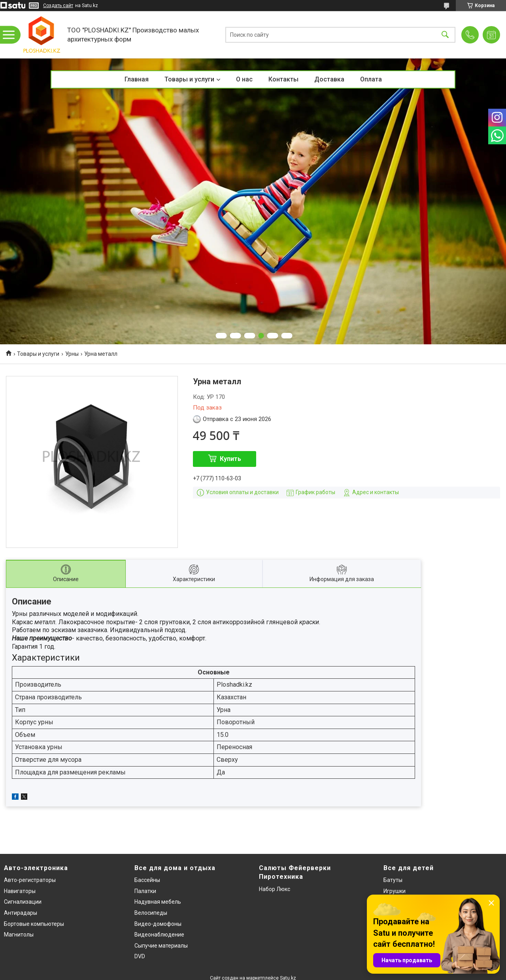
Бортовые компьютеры (34, 924)
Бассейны (147, 880)
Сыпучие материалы (161, 946)
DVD (140, 956)
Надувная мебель (158, 902)
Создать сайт (58, 6)
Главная (137, 79)
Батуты (393, 880)
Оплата (371, 79)
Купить (230, 459)
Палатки (145, 891)
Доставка (329, 79)
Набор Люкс (275, 889)
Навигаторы (20, 891)
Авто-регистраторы (30, 880)
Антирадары (21, 913)
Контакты (283, 79)
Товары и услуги (189, 79)
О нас (244, 79)
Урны (72, 354)
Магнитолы (19, 935)
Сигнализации (23, 902)
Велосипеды (151, 913)
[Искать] (445, 35)
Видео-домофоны (158, 924)
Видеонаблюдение (159, 935)
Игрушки (395, 891)
